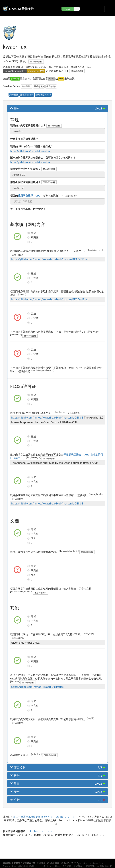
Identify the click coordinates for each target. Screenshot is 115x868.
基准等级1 (27, 86)
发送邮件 (41, 863)
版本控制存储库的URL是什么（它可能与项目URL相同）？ (43, 158)
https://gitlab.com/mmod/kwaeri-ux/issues (37, 687)
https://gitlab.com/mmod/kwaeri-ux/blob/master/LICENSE (47, 417)
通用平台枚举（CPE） (30, 196)
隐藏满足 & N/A (43, 95)
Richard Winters (41, 831)
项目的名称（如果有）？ (37, 196)
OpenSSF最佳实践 (21, 9)
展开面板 (14, 95)
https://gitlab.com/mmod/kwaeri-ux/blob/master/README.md (50, 259)
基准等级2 (39, 86)
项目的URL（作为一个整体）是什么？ (32, 146)
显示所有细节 (27, 95)
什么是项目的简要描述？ (24, 139)
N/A (29, 538)
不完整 (29, 237)
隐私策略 (104, 867)
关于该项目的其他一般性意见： (28, 209)
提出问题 (54, 863)
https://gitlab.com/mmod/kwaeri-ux (30, 151)
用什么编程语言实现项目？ (25, 182)
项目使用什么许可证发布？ (25, 169)
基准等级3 (51, 86)
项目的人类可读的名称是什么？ (28, 125)
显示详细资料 (36, 61)
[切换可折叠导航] (108, 9)
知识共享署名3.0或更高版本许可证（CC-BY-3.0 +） (44, 817)
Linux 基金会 (54, 867)
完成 (29, 233)
